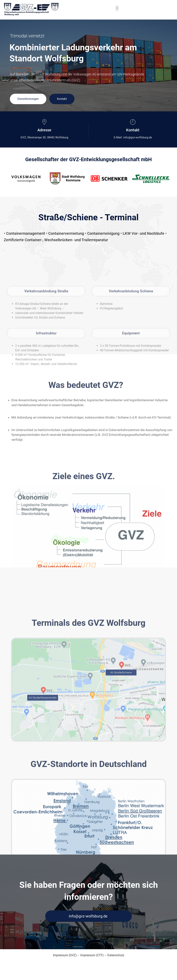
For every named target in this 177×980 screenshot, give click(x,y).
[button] (117, 8)
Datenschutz (116, 956)
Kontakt (62, 99)
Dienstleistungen (28, 99)
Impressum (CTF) (92, 956)
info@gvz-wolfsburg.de (88, 917)
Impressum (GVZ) (65, 956)
